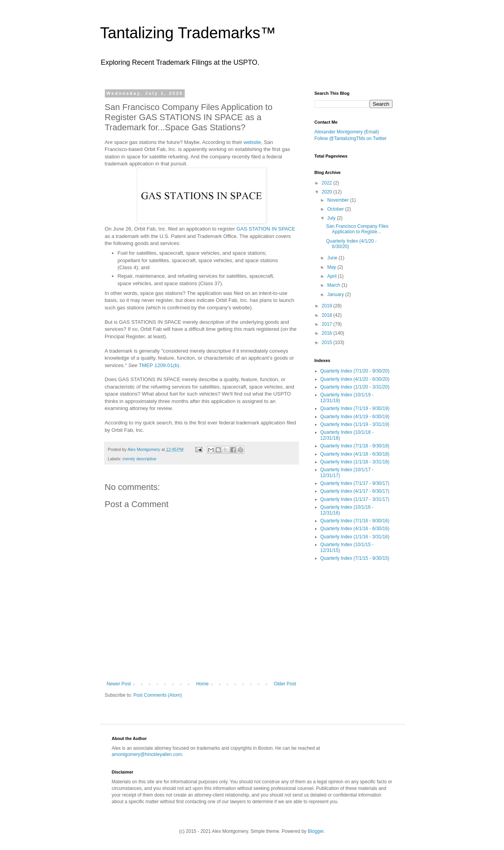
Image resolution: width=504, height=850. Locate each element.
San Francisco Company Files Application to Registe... (357, 229)
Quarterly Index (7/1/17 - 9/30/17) (355, 483)
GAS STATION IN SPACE (266, 229)
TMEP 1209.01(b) (159, 365)
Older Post (285, 684)
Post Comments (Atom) (158, 695)
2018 (327, 315)
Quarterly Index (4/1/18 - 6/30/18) (355, 454)
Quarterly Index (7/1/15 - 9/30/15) (355, 558)
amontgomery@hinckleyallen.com (147, 754)
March (334, 285)
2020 (327, 192)
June (333, 258)
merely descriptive (139, 459)
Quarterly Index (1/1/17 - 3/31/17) (355, 499)
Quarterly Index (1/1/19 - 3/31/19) (355, 424)
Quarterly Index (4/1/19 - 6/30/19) (355, 417)
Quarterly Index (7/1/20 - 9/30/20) (355, 371)
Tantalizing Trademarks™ (188, 33)
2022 (327, 183)
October (336, 209)
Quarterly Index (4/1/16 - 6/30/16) (355, 529)
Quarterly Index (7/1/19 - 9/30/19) (355, 408)
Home (202, 684)
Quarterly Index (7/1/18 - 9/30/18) (355, 446)
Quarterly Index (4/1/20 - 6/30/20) (355, 379)
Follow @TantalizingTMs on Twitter (351, 138)
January (336, 295)
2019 (327, 306)
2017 (327, 324)
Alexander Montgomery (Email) (347, 132)
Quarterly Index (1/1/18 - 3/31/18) (355, 462)
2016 (327, 333)
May (332, 267)
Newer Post (119, 684)
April (332, 276)
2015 (327, 342)
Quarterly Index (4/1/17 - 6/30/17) (355, 491)
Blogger (316, 831)
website (252, 142)
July (332, 218)
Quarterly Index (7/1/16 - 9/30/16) (355, 521)
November (339, 200)
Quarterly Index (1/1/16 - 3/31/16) (355, 537)
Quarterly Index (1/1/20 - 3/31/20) (355, 387)
